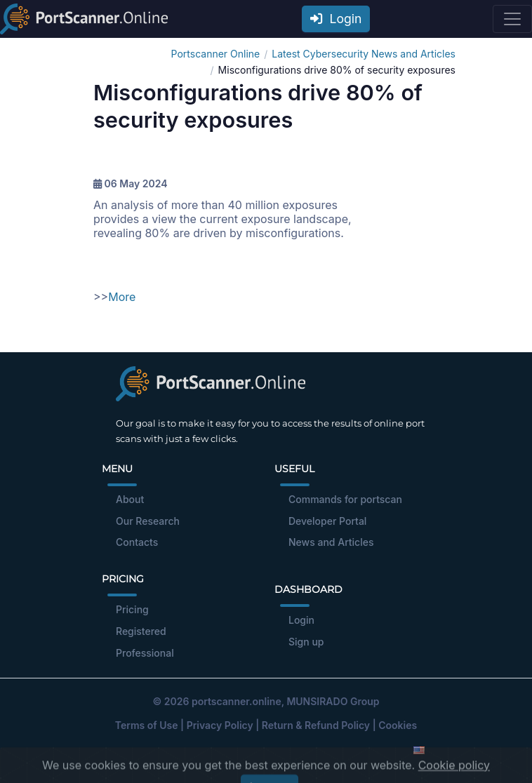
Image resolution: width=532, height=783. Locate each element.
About (130, 499)
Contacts (137, 542)
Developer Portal (327, 521)
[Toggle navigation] (512, 19)
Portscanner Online (216, 54)
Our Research (148, 521)
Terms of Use (147, 725)
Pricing (132, 609)
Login (336, 19)
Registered (141, 631)
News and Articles (331, 542)
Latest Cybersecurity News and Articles (364, 54)
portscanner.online (237, 701)
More (122, 297)
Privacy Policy (220, 725)
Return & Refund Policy (316, 725)
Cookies (398, 725)
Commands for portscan (345, 499)
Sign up (306, 642)
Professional (145, 653)
